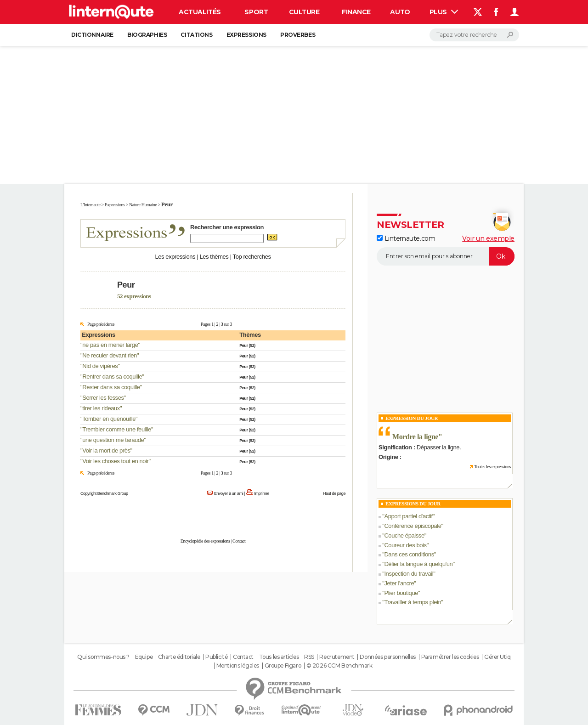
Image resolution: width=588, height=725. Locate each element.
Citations (196, 35)
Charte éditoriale (179, 657)
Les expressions (175, 257)
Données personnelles (388, 657)
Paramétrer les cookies (450, 657)
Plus (444, 12)
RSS (309, 657)
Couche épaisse (404, 535)
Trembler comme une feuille (117, 429)
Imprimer (262, 493)
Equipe (144, 657)
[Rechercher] (474, 35)
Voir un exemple (488, 238)
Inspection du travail (409, 574)
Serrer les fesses (103, 398)
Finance (356, 12)
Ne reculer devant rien (110, 355)
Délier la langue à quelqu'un (418, 564)
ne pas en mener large (110, 345)
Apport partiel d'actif (408, 516)
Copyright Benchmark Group (104, 493)
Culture (304, 12)
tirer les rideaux (101, 408)
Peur (243, 346)
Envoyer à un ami (229, 493)
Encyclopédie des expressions (205, 541)
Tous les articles (279, 657)
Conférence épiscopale (413, 526)
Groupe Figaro (283, 666)
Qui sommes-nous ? (103, 657)
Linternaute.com (406, 238)
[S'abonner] (446, 256)
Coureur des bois (405, 545)
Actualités (200, 12)
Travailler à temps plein (413, 602)
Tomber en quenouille (109, 419)
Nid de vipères (100, 366)
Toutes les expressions (492, 467)
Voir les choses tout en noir (115, 461)
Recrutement (337, 657)
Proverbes (298, 35)
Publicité (216, 657)
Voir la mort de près (106, 450)
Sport (256, 12)
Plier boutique (401, 593)
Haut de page (334, 493)
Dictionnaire (92, 35)
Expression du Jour (412, 418)
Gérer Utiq (498, 657)
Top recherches (252, 257)
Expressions (246, 35)
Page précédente (101, 324)
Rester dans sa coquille (111, 387)
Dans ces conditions (409, 554)
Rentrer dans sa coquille (112, 377)
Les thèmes (214, 257)
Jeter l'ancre (399, 583)
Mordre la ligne (415, 437)
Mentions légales (238, 666)
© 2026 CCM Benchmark (339, 666)
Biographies (147, 35)
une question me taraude (113, 440)
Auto (400, 12)
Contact (239, 541)
